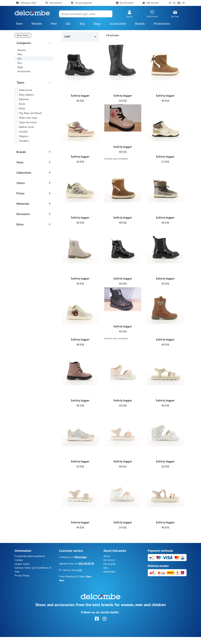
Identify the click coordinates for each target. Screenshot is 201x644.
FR (170, 3)
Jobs (106, 575)
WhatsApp (81, 564)
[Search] (86, 14)
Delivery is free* (29, 3)
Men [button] (54, 24)
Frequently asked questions (30, 563)
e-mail (79, 577)
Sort (80, 37)
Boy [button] (82, 24)
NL (174, 3)
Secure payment (84, 3)
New (19, 24)
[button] (129, 14)
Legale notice (22, 571)
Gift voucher (153, 3)
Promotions (162, 24)
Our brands (110, 571)
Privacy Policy (22, 582)
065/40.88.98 (86, 570)
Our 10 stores (127, 3)
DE (184, 3)
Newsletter (109, 579)
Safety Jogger (80, 96)
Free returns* (56, 3)
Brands (140, 24)
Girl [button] (68, 24)
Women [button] (37, 24)
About (107, 563)
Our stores (109, 567)
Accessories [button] (118, 24)
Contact (19, 567)
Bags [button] (97, 24)
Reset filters (23, 35)
